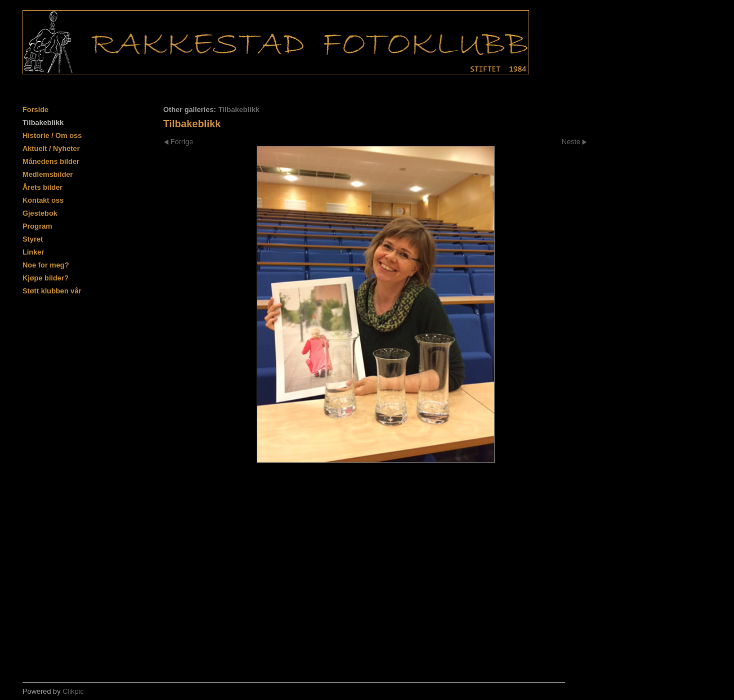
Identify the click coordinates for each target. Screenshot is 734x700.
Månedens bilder (51, 161)
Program (37, 226)
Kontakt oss (43, 200)
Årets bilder (42, 187)
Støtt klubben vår (52, 291)
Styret (33, 239)
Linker (33, 252)
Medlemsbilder (48, 174)
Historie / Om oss (52, 135)
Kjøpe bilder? (46, 278)
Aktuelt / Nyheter (51, 148)
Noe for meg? (46, 265)
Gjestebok (40, 213)
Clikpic (73, 691)
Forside (35, 110)
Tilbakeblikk (43, 122)
